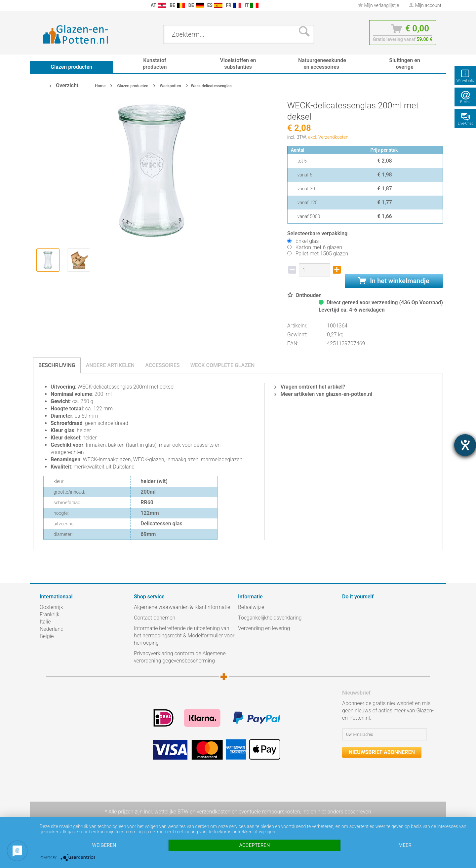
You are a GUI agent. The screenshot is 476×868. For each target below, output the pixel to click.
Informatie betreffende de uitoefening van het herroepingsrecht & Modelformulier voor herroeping (184, 636)
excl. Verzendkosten (328, 137)
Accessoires (162, 365)
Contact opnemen (155, 618)
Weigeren (104, 845)
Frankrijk (50, 614)
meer (405, 845)
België (47, 636)
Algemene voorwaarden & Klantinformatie (182, 607)
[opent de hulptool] (465, 445)
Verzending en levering (264, 628)
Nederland (52, 629)
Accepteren (254, 845)
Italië (45, 622)
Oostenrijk (51, 607)
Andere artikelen (110, 365)
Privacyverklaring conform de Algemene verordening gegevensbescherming (180, 657)
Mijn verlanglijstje (378, 5)
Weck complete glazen (222, 365)
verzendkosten (214, 812)
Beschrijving (57, 365)
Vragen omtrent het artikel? (310, 387)
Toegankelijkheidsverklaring (270, 618)
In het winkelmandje (394, 281)
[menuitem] (43, 5)
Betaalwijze (251, 607)
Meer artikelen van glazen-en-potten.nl (323, 394)
